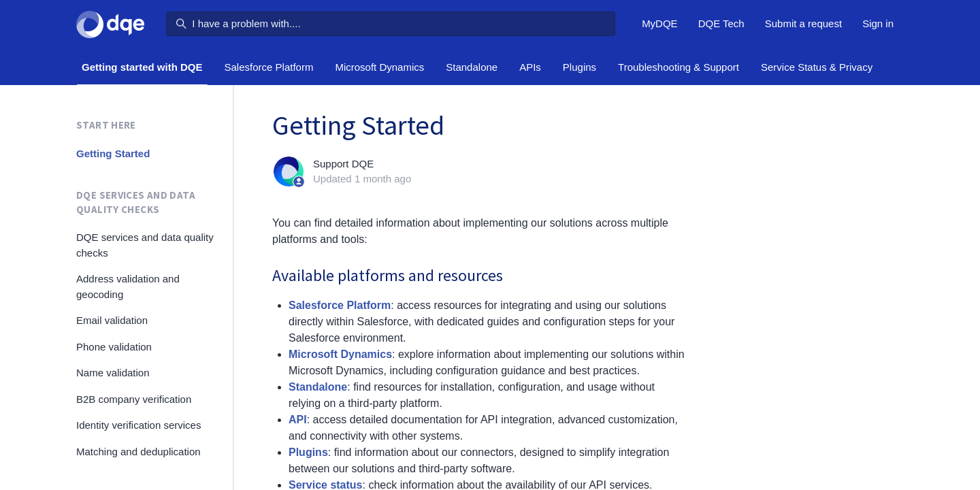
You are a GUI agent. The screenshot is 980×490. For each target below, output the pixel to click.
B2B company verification (134, 399)
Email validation (112, 320)
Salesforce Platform (269, 67)
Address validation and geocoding (128, 287)
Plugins (579, 67)
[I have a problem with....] (391, 24)
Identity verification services (138, 425)
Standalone (472, 67)
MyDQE (660, 23)
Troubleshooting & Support (679, 67)
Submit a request (803, 23)
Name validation (113, 373)
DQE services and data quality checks (136, 202)
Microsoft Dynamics (379, 67)
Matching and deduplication (138, 452)
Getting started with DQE (142, 67)
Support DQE (343, 164)
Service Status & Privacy (817, 67)
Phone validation (114, 347)
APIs (530, 67)
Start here (106, 125)
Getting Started (113, 153)
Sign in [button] (878, 23)
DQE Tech (721, 23)
